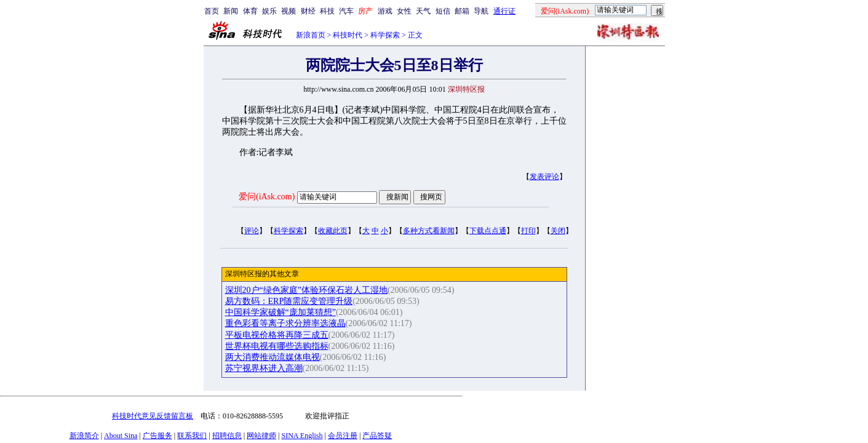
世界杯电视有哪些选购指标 (277, 346)
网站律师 (261, 436)
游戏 (385, 11)
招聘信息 (227, 436)
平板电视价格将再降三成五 (277, 335)
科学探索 (385, 35)
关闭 (558, 231)
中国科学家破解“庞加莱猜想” (281, 312)
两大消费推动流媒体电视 (273, 357)
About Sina (121, 436)
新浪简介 (84, 436)
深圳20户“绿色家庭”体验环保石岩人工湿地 (306, 290)
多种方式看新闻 (429, 231)
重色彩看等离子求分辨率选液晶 (285, 323)
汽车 (346, 11)
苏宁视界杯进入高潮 (264, 368)
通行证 (504, 11)
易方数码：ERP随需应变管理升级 (289, 301)
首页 (212, 11)
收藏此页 (333, 231)
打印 (528, 231)
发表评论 (544, 177)
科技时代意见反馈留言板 (153, 416)
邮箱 (462, 11)
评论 (252, 231)
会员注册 (343, 436)
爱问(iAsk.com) (267, 197)
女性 (404, 11)
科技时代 (348, 35)
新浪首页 (311, 35)
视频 (289, 11)
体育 (250, 11)
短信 (443, 11)
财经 (308, 11)
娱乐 (269, 11)
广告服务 (157, 436)
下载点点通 (488, 231)
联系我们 (192, 436)
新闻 (231, 11)
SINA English (302, 436)
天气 (423, 11)
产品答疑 (377, 436)
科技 (327, 11)
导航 (481, 11)
